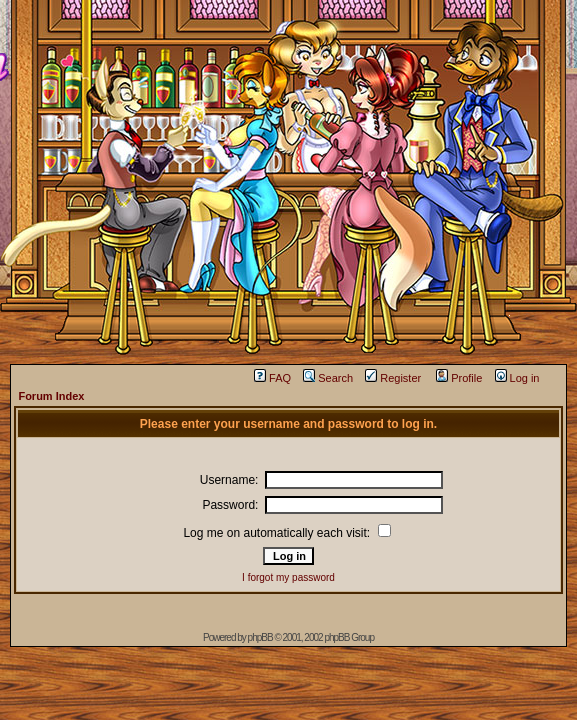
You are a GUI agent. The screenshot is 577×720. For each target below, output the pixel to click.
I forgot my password (288, 577)
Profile (459, 378)
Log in (517, 378)
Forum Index (51, 396)
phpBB (260, 637)
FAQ (272, 378)
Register (393, 378)
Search (328, 378)
